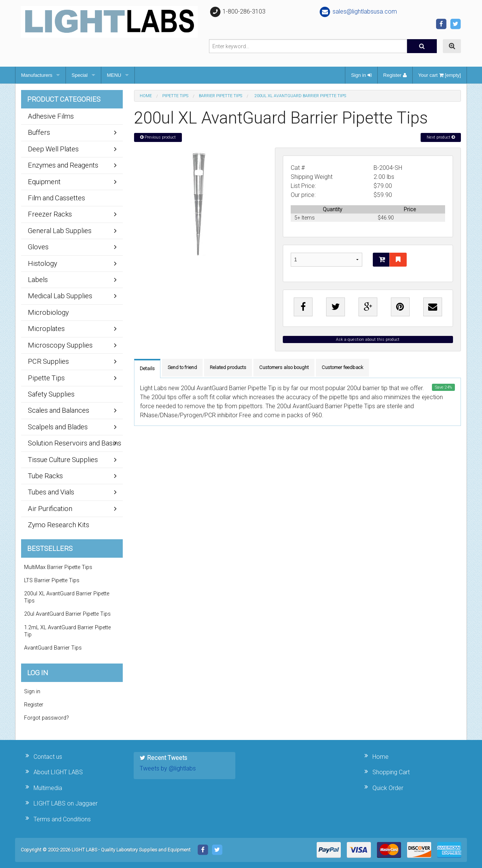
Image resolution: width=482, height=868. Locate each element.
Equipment (44, 182)
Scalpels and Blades (58, 427)
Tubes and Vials (51, 492)
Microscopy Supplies (60, 345)
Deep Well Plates (53, 149)
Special (80, 75)
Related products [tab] (228, 367)
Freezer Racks (50, 214)
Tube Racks (45, 476)
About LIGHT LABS (58, 772)
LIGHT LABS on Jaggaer (66, 803)
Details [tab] (147, 368)
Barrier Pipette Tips (220, 96)
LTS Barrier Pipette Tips (52, 580)
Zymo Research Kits (59, 525)
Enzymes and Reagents (63, 165)
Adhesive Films (51, 116)
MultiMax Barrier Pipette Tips (58, 567)
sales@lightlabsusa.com (358, 11)
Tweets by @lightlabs (168, 768)
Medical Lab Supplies (60, 296)
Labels (38, 280)
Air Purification (50, 509)
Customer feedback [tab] (342, 367)
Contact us (48, 757)
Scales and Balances (59, 410)
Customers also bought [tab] (284, 367)
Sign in (361, 75)
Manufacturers (37, 75)
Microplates (46, 329)
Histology (43, 263)
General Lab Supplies (60, 231)
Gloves (38, 247)
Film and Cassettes (56, 198)
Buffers (39, 132)
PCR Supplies (48, 361)
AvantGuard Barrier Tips (53, 648)
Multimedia (48, 788)
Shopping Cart (391, 772)
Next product (441, 137)
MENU (114, 75)
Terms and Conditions (62, 819)
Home (146, 96)
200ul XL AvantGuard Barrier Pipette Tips (67, 597)
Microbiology (48, 312)
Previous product (158, 137)
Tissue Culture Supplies (63, 460)
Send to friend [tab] (182, 367)
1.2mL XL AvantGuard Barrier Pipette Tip (67, 631)
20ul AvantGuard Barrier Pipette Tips (67, 614)
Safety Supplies (51, 394)
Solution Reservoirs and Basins (75, 443)
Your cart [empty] (440, 75)
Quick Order (388, 788)
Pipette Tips (175, 96)
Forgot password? (47, 718)
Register (395, 75)
